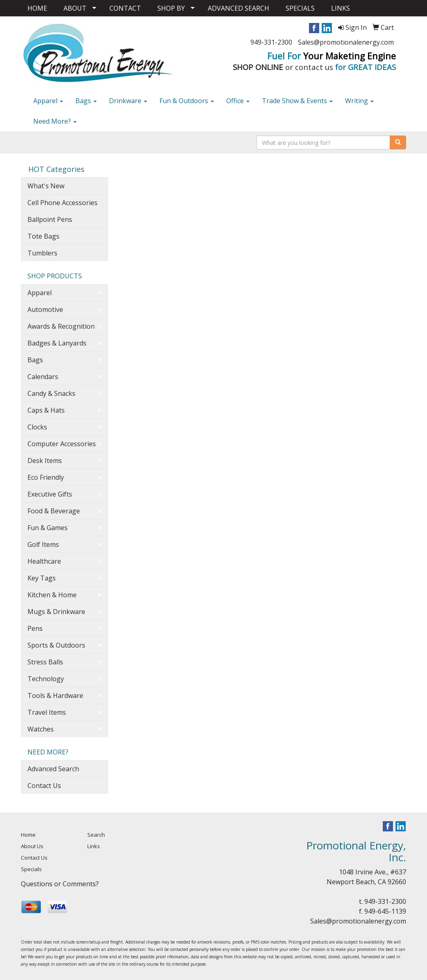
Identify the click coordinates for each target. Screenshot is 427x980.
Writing (359, 101)
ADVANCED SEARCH (238, 8)
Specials (31, 869)
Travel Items (47, 712)
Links (94, 846)
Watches (41, 729)
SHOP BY (171, 8)
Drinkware (128, 101)
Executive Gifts (50, 494)
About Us (32, 846)
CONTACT (125, 8)
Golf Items (43, 544)
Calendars (43, 377)
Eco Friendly (46, 477)
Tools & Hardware (55, 695)
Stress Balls (45, 662)
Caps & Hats (46, 410)
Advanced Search (53, 769)
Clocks (37, 427)
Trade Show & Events (297, 101)
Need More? (55, 121)
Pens (35, 628)
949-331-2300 (271, 42)
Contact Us (44, 786)
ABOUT (75, 8)
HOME (37, 8)
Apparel (48, 101)
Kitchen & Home (52, 595)
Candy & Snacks (51, 393)
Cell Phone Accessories (62, 203)
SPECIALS (300, 8)
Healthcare (44, 561)
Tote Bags (43, 236)
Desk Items (45, 461)
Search (96, 835)
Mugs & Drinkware (56, 612)
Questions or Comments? (60, 884)
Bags (86, 101)
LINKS (341, 8)
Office (238, 101)
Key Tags (42, 578)
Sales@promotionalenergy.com (346, 42)
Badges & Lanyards (57, 343)
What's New (46, 186)
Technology (46, 679)
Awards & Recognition (61, 326)
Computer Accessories (62, 444)
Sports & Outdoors (56, 645)
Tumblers (42, 253)
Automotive (45, 309)
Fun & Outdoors (187, 101)
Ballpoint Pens (50, 219)
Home (28, 835)
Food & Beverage (54, 511)
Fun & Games (48, 528)
